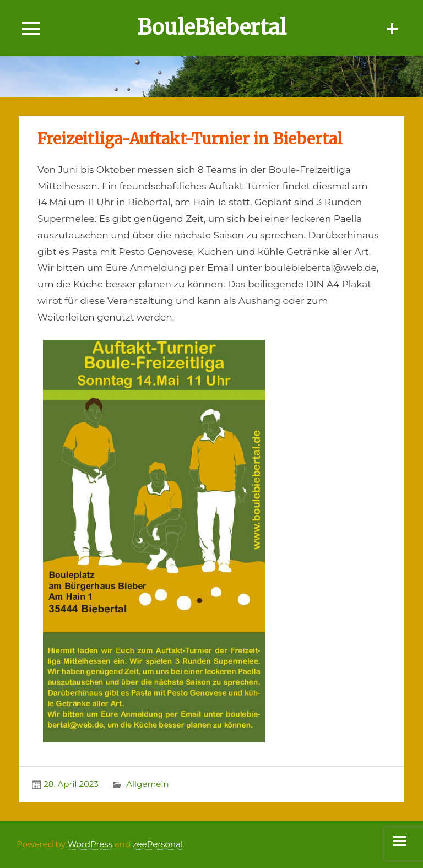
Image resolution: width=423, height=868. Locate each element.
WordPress (90, 844)
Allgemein (147, 784)
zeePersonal (158, 844)
